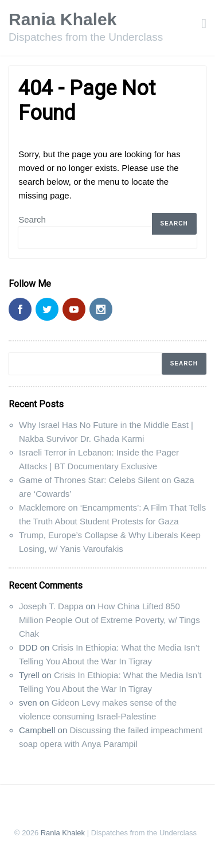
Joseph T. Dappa (51, 606)
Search (32, 219)
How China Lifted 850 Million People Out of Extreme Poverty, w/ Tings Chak (110, 620)
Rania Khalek (62, 19)
